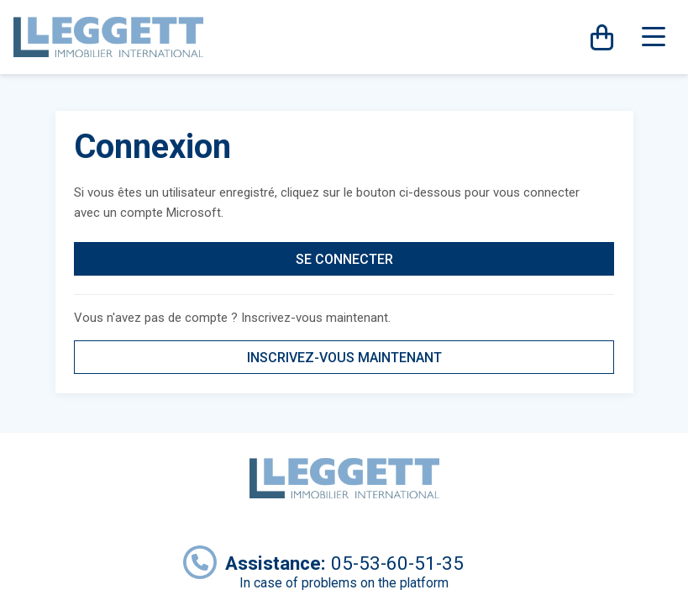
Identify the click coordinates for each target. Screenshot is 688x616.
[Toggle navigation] (654, 37)
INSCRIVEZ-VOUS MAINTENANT (344, 358)
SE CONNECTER (344, 259)
